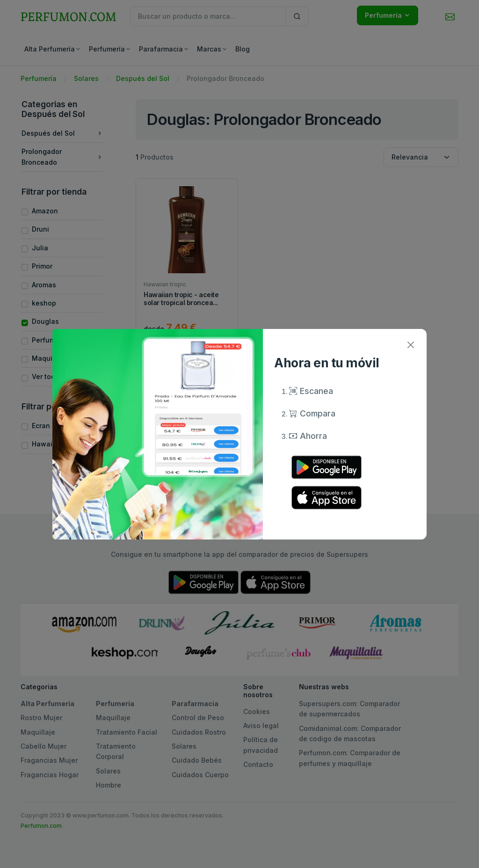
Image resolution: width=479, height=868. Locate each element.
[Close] (410, 345)
